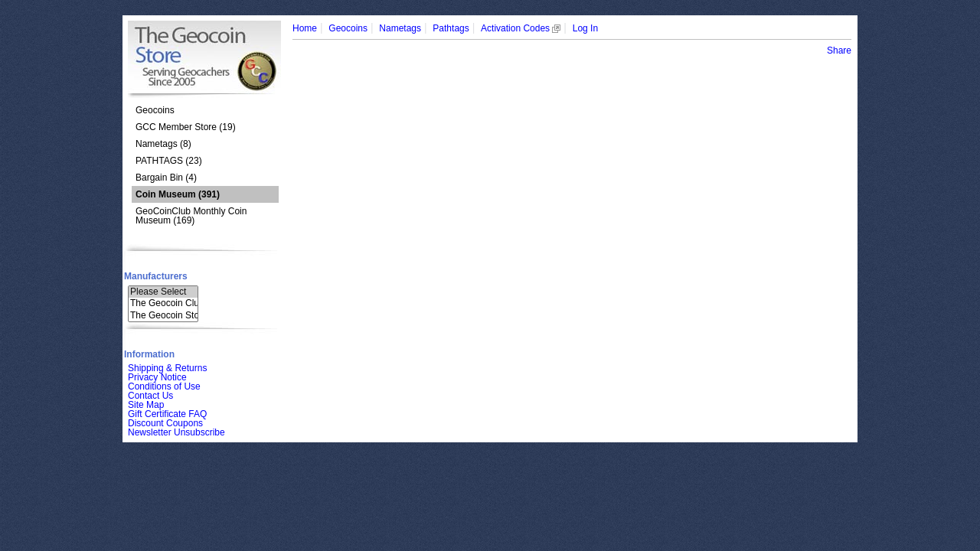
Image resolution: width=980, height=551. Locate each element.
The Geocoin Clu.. (163, 303)
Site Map (146, 405)
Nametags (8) (163, 144)
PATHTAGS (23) (169, 161)
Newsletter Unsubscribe (176, 432)
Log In (585, 28)
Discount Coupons (165, 423)
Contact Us (150, 396)
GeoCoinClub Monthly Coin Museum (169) (191, 216)
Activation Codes (521, 28)
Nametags (400, 28)
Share (839, 51)
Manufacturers (156, 276)
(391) (178, 194)
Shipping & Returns (167, 368)
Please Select (163, 292)
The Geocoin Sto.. (163, 316)
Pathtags (451, 28)
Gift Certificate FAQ (167, 414)
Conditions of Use (164, 386)
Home (305, 28)
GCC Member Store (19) (186, 127)
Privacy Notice (157, 377)
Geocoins (155, 110)
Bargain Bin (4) (166, 178)
